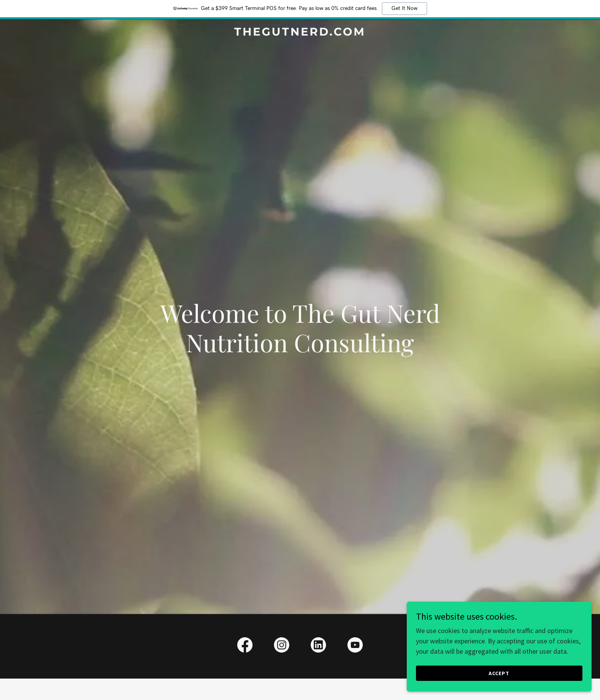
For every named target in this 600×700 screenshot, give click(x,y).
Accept (514, 672)
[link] (300, 33)
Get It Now (404, 8)
